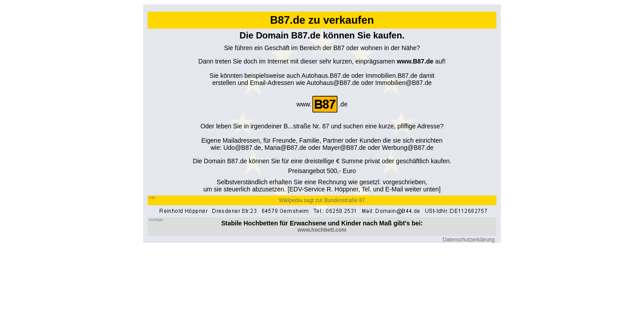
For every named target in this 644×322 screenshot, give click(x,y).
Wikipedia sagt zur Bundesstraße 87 (322, 200)
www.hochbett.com (322, 230)
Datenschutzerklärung (468, 240)
